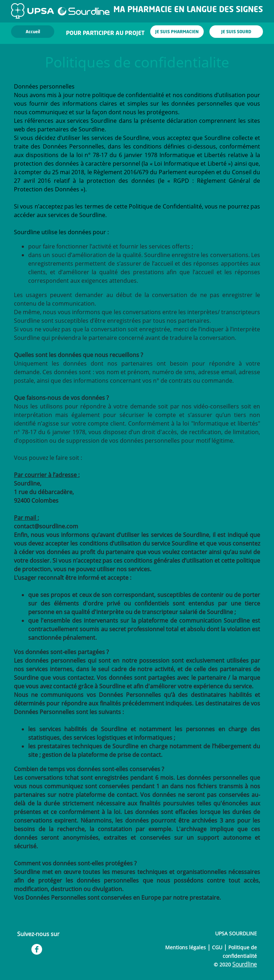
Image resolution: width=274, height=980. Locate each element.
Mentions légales (186, 947)
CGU (217, 947)
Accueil (33, 32)
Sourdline (245, 964)
